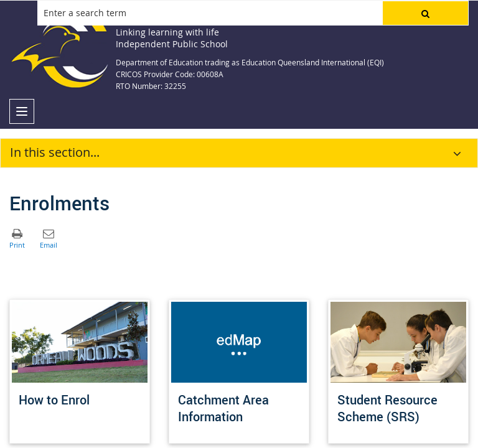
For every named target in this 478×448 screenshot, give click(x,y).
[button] (425, 13)
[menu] (22, 111)
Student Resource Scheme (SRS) (387, 408)
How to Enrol (54, 400)
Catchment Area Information (223, 408)
